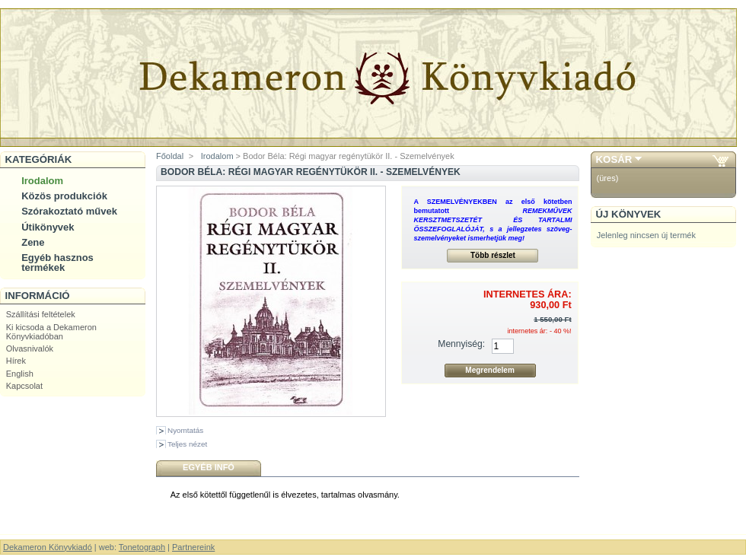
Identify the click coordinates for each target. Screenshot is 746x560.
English (20, 374)
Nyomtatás (185, 430)
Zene (33, 242)
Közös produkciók (64, 196)
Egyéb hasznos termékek (57, 262)
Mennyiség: (461, 344)
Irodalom (42, 181)
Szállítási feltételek (41, 314)
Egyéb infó (209, 467)
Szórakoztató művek (69, 211)
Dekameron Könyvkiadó (48, 547)
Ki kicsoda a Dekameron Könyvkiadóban (51, 332)
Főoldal (170, 156)
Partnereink (193, 547)
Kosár (614, 159)
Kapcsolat (24, 386)
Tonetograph (142, 547)
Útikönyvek (48, 227)
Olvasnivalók (30, 348)
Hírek (16, 361)
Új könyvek (629, 214)
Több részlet (493, 255)
